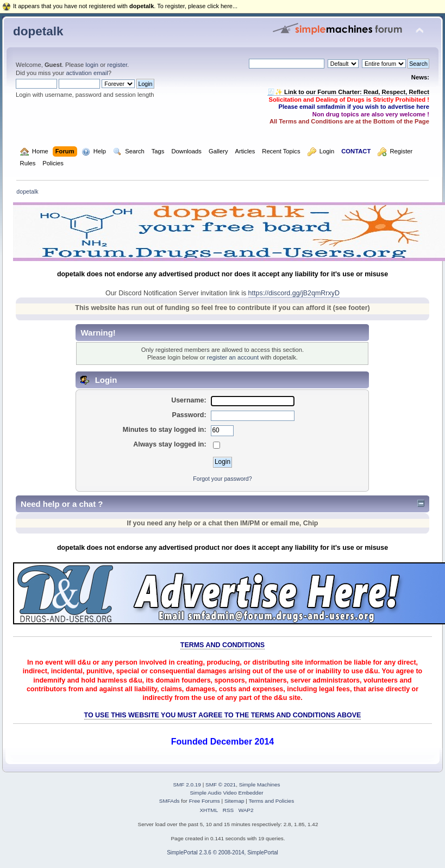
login (92, 65)
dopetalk (38, 31)
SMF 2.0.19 (187, 785)
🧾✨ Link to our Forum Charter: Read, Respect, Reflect (348, 92)
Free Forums (205, 801)
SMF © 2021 (221, 785)
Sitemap (234, 801)
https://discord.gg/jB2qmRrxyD (294, 293)
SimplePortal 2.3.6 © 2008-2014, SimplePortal (222, 852)
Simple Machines (260, 785)
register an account (233, 357)
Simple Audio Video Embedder (226, 793)
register (117, 65)
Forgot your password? (222, 479)
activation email (87, 73)
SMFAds (170, 801)
